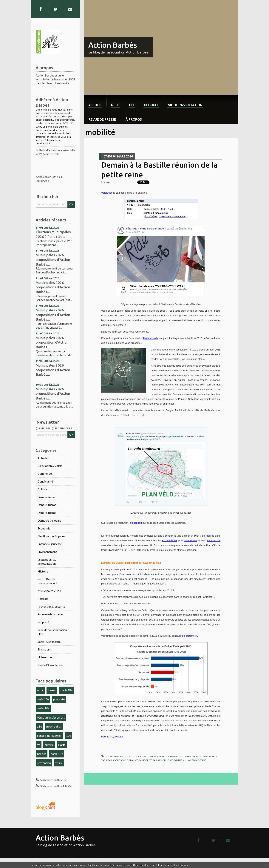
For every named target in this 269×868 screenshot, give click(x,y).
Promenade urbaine (50, 614)
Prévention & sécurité (51, 606)
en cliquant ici (190, 636)
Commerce (45, 473)
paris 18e (67, 690)
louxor (52, 690)
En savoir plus (181, 865)
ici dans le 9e (169, 540)
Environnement (47, 552)
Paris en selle (151, 338)
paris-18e (57, 754)
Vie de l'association (185, 105)
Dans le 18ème (47, 513)
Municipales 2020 (49, 591)
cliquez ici (135, 523)
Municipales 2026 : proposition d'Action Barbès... (52, 342)
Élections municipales (51, 536)
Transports (45, 649)
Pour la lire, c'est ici (112, 737)
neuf (115, 105)
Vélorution (107, 193)
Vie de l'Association (50, 665)
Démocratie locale (49, 520)
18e (39, 726)
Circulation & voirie (50, 466)
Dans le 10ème (47, 505)
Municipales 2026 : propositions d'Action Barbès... (53, 260)
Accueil (95, 105)
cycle (125, 760)
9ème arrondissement (51, 717)
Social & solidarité (49, 642)
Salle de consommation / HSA (53, 632)
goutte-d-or (54, 726)
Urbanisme (45, 657)
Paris (62, 745)
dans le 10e (214, 540)
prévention (44, 763)
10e (69, 735)
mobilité (147, 760)
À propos (134, 119)
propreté (59, 699)
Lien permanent (112, 756)
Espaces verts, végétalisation (47, 561)
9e (39, 745)
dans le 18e (190, 540)
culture (49, 745)
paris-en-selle (161, 760)
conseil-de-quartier (49, 735)
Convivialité (45, 481)
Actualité (43, 458)
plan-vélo (135, 760)
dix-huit (151, 105)
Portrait (43, 599)
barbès (42, 754)
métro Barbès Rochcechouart (47, 581)
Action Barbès (113, 45)
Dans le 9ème (46, 497)
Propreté (43, 622)
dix (132, 105)
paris (111, 760)
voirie (59, 763)
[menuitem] (95, 102)
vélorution (177, 760)
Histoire (43, 571)
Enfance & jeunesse (50, 544)
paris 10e (43, 699)
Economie (44, 528)
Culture (42, 489)
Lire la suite (62, 83)
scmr (40, 690)
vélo (117, 760)
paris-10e (43, 708)
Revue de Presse (102, 119)
